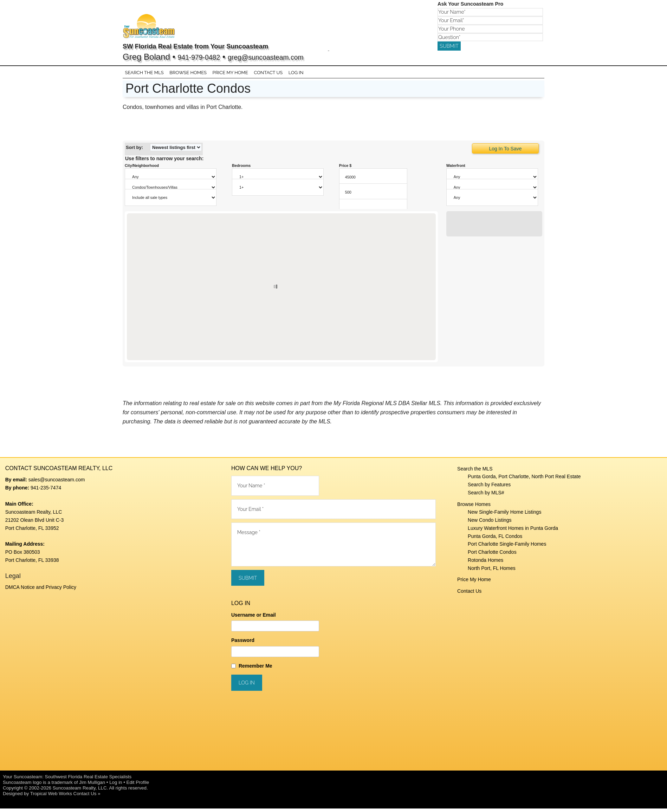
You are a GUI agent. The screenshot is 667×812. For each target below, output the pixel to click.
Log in (116, 786)
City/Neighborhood (142, 169)
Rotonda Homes (485, 564)
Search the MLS (475, 472)
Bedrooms (242, 169)
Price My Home (474, 583)
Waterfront (456, 169)
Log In (291, 75)
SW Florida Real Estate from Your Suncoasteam (226, 45)
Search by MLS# (486, 496)
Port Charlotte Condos (492, 556)
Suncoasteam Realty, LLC (80, 791)
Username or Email (254, 618)
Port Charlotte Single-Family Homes (507, 548)
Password (243, 644)
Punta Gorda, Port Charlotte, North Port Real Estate (524, 480)
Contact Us (469, 595)
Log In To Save (505, 152)
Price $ (346, 169)
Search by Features (489, 488)
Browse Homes (474, 508)
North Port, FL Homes (492, 572)
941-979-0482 (204, 57)
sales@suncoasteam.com (57, 483)
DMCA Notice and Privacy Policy (41, 591)
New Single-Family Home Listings (504, 516)
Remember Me (255, 669)
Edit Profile (138, 786)
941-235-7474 (46, 491)
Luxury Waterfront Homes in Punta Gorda (513, 532)
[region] (281, 290)
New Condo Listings (490, 524)
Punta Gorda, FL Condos (495, 540)
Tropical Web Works (51, 797)
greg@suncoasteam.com (285, 57)
